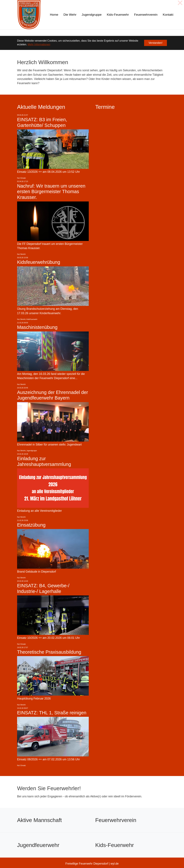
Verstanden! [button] (155, 43)
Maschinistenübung (37, 327)
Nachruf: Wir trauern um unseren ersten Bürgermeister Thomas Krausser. (51, 192)
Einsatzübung (31, 525)
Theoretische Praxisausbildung (49, 652)
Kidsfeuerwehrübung (39, 262)
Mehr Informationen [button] (39, 44)
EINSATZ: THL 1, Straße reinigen (52, 713)
